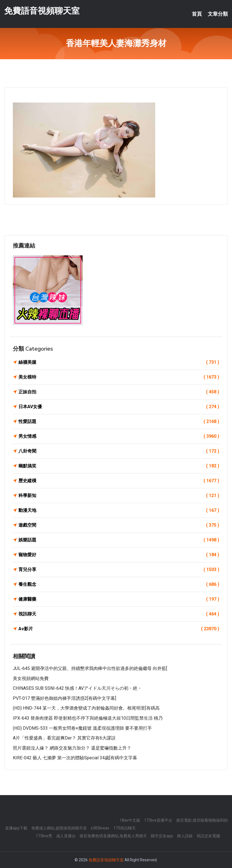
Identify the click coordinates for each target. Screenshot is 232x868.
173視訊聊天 (125, 828)
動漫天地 (119, 510)
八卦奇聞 (119, 451)
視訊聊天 (119, 614)
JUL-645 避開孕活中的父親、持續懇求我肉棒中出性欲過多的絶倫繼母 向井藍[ (90, 668)
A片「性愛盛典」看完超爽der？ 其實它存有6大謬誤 (64, 738)
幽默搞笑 (119, 466)
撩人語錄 (185, 836)
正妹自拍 (119, 392)
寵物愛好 (119, 555)
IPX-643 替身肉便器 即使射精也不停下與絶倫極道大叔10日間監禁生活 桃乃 (88, 718)
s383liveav (100, 828)
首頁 (197, 14)
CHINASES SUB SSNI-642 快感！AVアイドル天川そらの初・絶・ (77, 688)
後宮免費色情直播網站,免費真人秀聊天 (113, 836)
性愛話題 (119, 422)
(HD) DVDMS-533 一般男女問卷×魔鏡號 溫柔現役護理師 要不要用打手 (82, 728)
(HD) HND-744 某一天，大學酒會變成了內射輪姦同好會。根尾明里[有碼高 (86, 708)
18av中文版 (130, 820)
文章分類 (218, 14)
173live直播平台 (158, 820)
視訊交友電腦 (208, 836)
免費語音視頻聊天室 (42, 11)
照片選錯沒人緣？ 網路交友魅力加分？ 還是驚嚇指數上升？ (72, 748)
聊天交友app (162, 836)
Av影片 (119, 629)
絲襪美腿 (119, 362)
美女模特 (119, 377)
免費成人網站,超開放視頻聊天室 (59, 828)
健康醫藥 (119, 599)
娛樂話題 (119, 540)
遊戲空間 (119, 525)
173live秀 (44, 836)
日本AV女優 (119, 407)
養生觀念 (119, 584)
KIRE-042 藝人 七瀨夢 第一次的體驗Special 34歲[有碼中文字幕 (75, 758)
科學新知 (119, 496)
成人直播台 (66, 836)
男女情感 (119, 436)
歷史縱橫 (119, 481)
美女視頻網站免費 (31, 678)
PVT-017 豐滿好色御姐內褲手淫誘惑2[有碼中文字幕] (64, 698)
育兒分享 (119, 570)
